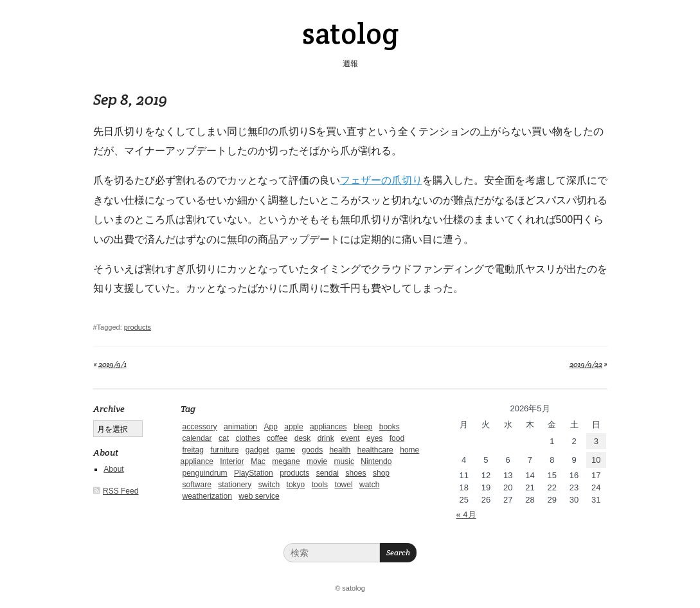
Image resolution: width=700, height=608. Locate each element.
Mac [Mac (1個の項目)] (258, 461)
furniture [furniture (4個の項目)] (224, 450)
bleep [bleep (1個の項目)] (363, 427)
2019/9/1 (112, 364)
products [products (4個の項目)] (294, 473)
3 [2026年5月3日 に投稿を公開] (596, 441)
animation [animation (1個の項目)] (240, 427)
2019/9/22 (586, 364)
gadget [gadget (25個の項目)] (257, 450)
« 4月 (466, 514)
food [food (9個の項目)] (397, 438)
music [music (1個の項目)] (344, 461)
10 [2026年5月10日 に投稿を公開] (596, 460)
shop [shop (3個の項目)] (381, 473)
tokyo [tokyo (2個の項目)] (296, 485)
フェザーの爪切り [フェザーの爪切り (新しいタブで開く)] (381, 180)
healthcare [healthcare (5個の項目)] (375, 450)
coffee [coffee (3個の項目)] (277, 438)
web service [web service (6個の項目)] (259, 496)
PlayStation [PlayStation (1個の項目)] (254, 473)
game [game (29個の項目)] (285, 450)
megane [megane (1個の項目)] (286, 461)
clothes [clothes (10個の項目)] (247, 438)
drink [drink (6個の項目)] (326, 438)
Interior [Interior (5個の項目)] (232, 461)
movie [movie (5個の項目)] (317, 461)
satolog (350, 33)
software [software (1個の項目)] (197, 485)
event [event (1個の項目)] (350, 438)
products (138, 327)
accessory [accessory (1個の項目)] (200, 427)
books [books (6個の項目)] (390, 427)
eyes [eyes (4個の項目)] (374, 438)
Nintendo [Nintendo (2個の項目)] (376, 461)
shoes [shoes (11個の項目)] (355, 473)
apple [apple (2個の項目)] (293, 427)
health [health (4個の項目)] (340, 450)
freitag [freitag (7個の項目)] (193, 450)
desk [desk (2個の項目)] (302, 438)
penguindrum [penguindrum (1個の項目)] (205, 473)
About (113, 469)
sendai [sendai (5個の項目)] (328, 473)
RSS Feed (121, 491)
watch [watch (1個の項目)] (369, 485)
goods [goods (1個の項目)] (312, 450)
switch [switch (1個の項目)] (269, 485)
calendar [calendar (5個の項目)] (197, 438)
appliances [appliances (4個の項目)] (328, 427)
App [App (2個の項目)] (270, 427)
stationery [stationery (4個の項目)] (235, 485)
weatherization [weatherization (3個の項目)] (207, 496)
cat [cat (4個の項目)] (224, 438)
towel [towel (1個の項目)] (344, 485)
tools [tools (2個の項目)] (320, 485)
